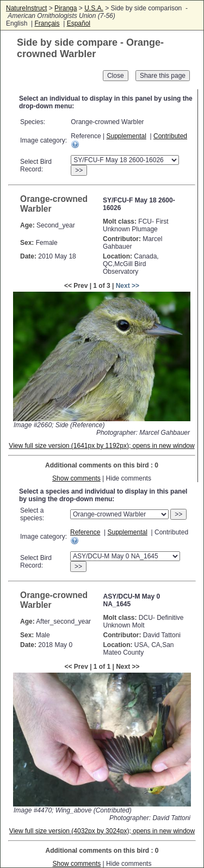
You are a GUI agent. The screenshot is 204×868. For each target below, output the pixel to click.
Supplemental (126, 136)
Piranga (66, 8)
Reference (85, 532)
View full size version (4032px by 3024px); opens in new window (102, 831)
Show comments (76, 478)
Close (116, 76)
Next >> (128, 286)
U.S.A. (94, 8)
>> (79, 170)
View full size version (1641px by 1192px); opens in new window (101, 446)
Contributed (170, 136)
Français (47, 23)
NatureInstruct (26, 8)
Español (79, 23)
